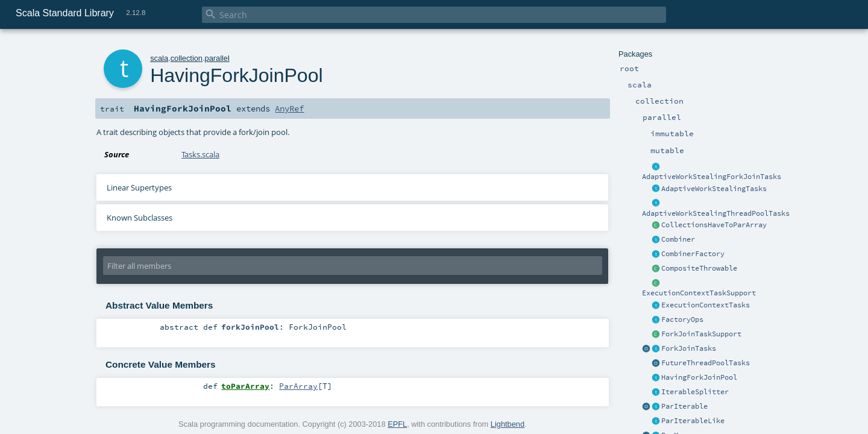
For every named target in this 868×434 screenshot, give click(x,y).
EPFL (397, 424)
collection (187, 58)
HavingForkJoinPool (699, 377)
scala (159, 58)
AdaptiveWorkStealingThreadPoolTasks (716, 213)
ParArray (298, 386)
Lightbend (508, 424)
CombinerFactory (693, 254)
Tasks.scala (200, 154)
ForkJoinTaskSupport (701, 334)
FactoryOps (682, 319)
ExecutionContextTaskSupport (699, 293)
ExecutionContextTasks (706, 305)
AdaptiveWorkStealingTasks (714, 189)
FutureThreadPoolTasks (706, 363)
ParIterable (684, 406)
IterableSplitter (695, 392)
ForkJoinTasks (689, 348)
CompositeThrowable (699, 268)
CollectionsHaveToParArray (714, 225)
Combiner (678, 239)
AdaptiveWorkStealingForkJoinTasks (712, 177)
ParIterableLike (693, 421)
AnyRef (289, 108)
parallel (217, 58)
